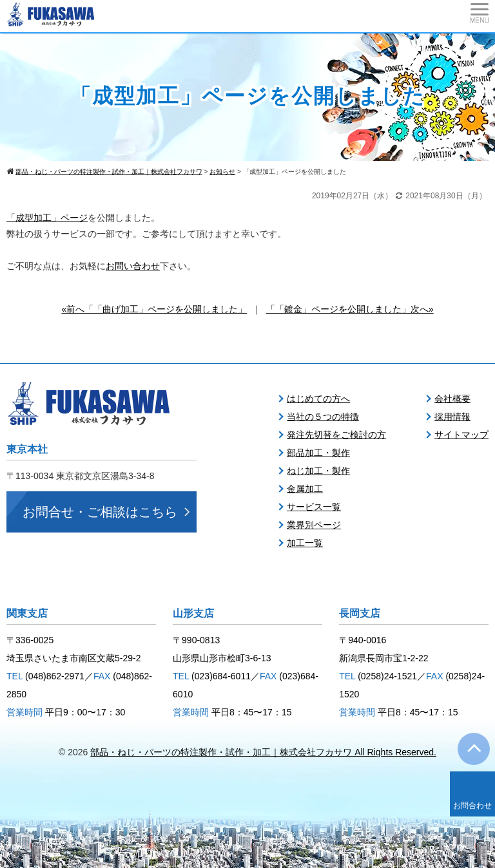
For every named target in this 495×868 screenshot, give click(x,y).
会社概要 (452, 399)
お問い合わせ (133, 266)
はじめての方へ (318, 399)
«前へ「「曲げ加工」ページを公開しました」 (154, 309)
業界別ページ (314, 525)
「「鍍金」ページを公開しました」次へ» (350, 309)
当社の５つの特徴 (323, 417)
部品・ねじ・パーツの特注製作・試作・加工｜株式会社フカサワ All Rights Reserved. (263, 752)
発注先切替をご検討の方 (336, 435)
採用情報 (452, 417)
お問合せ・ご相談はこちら (100, 512)
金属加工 (305, 489)
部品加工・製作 (318, 453)
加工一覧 (305, 543)
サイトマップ (461, 435)
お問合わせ (472, 806)
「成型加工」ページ (47, 218)
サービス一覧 (314, 507)
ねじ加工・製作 (318, 471)
